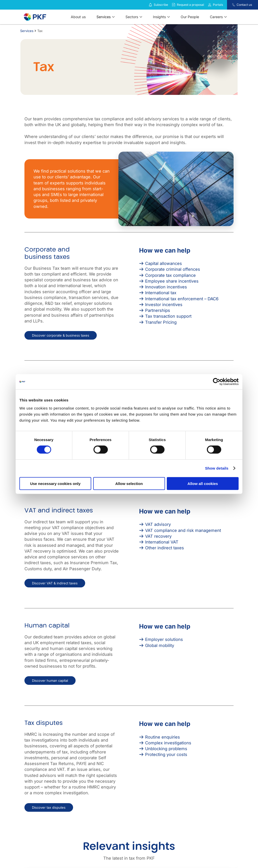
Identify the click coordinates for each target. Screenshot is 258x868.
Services (27, 31)
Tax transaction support (168, 316)
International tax (161, 293)
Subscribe (161, 5)
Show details (217, 468)
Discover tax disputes (49, 807)
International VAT (162, 542)
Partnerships (158, 310)
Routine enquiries (163, 737)
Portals (218, 5)
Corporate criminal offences (173, 269)
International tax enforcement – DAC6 (182, 299)
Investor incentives (164, 305)
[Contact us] (230, 5)
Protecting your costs (166, 754)
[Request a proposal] (174, 5)
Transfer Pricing (161, 322)
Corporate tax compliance (170, 275)
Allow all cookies (203, 483)
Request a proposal (190, 5)
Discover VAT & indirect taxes (55, 583)
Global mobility (160, 645)
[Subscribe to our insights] (150, 5)
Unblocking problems (166, 749)
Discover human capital (50, 681)
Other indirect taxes (165, 548)
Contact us (244, 5)
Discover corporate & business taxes (61, 335)
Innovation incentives (166, 287)
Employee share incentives (172, 281)
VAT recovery (158, 536)
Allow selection (129, 483)
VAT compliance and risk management (183, 530)
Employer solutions (164, 639)
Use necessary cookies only (55, 483)
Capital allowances (164, 263)
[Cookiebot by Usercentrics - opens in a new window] (217, 382)
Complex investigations (168, 743)
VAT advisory (158, 524)
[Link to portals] (210, 5)
